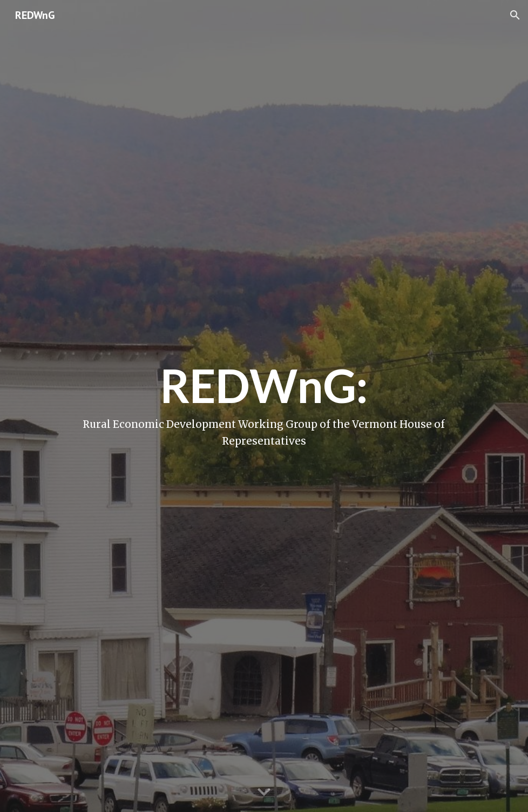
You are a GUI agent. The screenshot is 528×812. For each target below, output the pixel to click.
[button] (515, 15)
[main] (264, 406)
